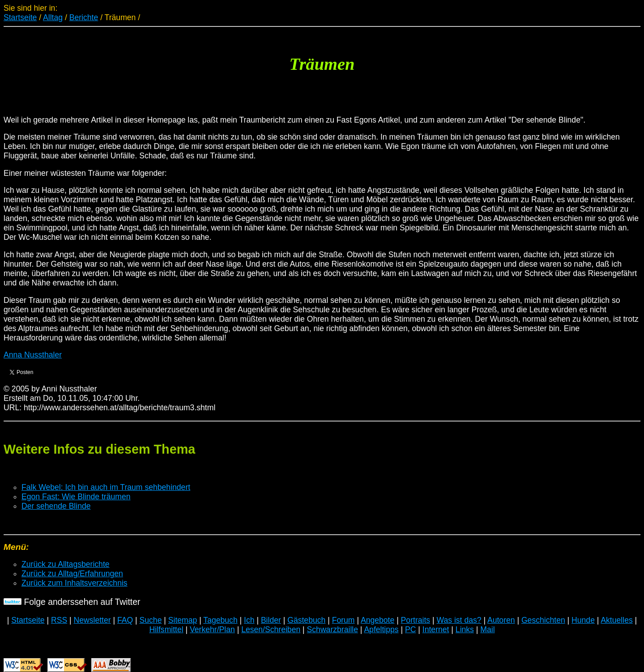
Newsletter (92, 620)
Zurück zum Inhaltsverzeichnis (75, 583)
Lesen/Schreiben (271, 629)
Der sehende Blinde (56, 506)
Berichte (84, 17)
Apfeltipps (381, 629)
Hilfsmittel (166, 629)
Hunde (583, 620)
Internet (436, 629)
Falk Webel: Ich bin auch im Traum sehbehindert (106, 487)
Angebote (377, 620)
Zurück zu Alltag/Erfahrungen (72, 574)
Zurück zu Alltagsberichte (66, 564)
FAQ (125, 620)
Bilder (271, 620)
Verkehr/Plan (212, 629)
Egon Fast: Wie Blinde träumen (76, 497)
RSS (59, 620)
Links (465, 629)
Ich (249, 620)
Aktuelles (616, 620)
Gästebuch (306, 620)
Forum (343, 620)
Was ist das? (459, 620)
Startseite (20, 17)
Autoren (501, 620)
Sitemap (183, 620)
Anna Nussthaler (33, 355)
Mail (487, 629)
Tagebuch (220, 620)
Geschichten (543, 620)
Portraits (416, 620)
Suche (151, 620)
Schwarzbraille (333, 629)
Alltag (53, 17)
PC (410, 629)
